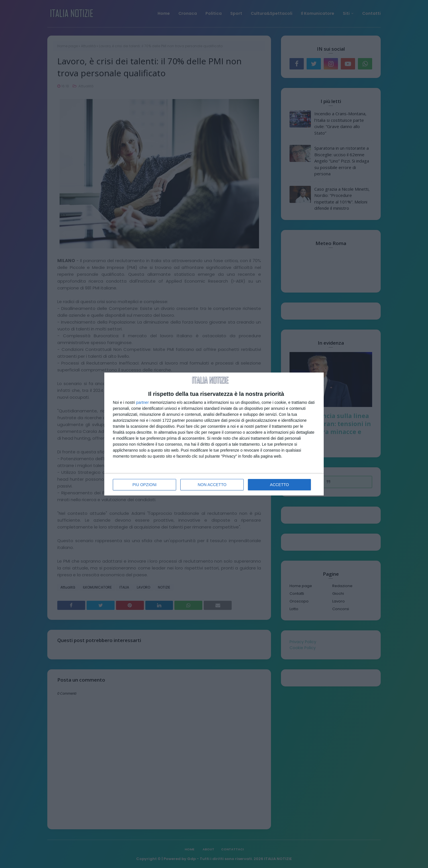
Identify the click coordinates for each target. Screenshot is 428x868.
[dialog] (214, 434)
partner (142, 402)
